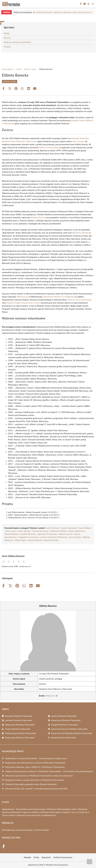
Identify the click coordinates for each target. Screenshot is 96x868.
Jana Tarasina (78, 141)
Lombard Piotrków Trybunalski (19, 720)
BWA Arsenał (23, 297)
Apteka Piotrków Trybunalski (64, 716)
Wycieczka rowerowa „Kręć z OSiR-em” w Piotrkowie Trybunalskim (35, 767)
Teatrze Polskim (82, 233)
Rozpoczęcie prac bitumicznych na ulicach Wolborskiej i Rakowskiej (35, 763)
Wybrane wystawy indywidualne (17, 42)
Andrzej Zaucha (38, 217)
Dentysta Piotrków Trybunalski (19, 716)
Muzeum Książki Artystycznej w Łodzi (23, 303)
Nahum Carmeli (66, 534)
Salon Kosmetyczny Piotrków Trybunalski (69, 729)
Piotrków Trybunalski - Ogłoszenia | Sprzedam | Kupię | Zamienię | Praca (64, 12)
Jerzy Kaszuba (75, 537)
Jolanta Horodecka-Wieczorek (54, 537)
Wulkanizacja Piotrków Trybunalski (21, 733)
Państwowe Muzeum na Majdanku (59, 297)
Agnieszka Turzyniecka (47, 534)
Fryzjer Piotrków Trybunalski (18, 729)
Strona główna (8, 69)
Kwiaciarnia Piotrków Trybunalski (66, 720)
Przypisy (7, 47)
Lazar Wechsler (53, 528)
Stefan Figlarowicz (77, 531)
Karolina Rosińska (28, 534)
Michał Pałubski (12, 534)
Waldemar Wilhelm (59, 531)
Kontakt (45, 830)
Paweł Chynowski (69, 528)
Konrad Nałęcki (35, 540)
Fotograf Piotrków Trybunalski (65, 725)
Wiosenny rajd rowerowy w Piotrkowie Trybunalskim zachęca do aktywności (39, 776)
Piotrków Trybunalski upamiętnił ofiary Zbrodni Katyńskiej (31, 784)
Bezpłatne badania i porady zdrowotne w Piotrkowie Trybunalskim (35, 780)
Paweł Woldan (85, 528)
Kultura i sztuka (30, 69)
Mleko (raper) (21, 540)
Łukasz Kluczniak (51, 540)
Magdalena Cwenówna (29, 537)
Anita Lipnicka (24, 531)
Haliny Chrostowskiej (48, 147)
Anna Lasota (11, 531)
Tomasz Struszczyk (40, 531)
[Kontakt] (84, 4)
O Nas (36, 857)
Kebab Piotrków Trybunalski (64, 738)
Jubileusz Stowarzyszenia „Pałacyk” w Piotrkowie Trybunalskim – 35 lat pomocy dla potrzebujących (49, 771)
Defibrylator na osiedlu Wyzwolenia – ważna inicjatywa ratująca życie (36, 758)
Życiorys (7, 38)
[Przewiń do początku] (89, 862)
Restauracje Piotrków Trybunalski (20, 738)
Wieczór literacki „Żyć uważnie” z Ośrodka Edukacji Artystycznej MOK (36, 789)
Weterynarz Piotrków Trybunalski (20, 725)
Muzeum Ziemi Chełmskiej (79, 300)
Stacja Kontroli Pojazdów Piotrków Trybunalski (72, 733)
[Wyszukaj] (88, 4)
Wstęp (7, 33)
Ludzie (19, 69)
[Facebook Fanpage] (80, 4)
